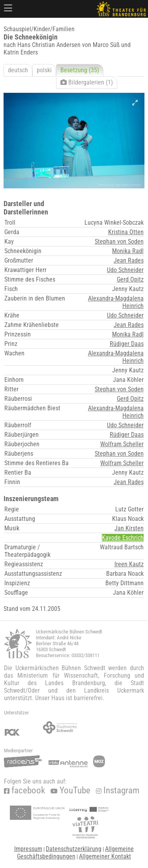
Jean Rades (129, 260)
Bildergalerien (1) (87, 82)
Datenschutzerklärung (74, 849)
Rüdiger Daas (127, 344)
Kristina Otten (126, 232)
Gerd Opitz (130, 279)
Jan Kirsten (129, 528)
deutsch (18, 70)
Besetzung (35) (80, 70)
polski (44, 70)
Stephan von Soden (119, 241)
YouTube (70, 790)
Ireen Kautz (129, 564)
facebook (24, 790)
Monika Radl (128, 251)
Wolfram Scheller (122, 444)
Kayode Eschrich (123, 538)
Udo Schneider (125, 270)
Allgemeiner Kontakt (105, 856)
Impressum (28, 849)
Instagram (118, 790)
